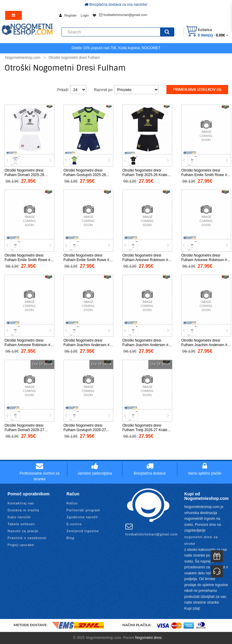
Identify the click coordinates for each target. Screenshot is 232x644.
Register (71, 15)
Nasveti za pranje (23, 531)
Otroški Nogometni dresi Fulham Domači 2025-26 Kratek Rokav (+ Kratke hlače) (29, 175)
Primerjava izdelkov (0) (197, 90)
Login (85, 15)
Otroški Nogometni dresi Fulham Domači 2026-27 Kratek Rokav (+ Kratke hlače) (29, 430)
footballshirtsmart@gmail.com (123, 15)
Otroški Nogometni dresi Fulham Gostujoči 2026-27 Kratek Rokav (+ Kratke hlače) (88, 430)
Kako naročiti (19, 517)
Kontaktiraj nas (21, 503)
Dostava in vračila (23, 510)
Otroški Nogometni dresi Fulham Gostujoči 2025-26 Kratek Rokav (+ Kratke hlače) (88, 175)
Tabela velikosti (21, 524)
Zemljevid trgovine (83, 531)
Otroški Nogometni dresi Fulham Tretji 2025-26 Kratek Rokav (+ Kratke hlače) (146, 175)
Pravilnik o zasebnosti (27, 538)
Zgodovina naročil (82, 517)
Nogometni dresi (148, 638)
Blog (70, 538)
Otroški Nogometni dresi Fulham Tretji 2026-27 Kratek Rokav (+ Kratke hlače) (146, 430)
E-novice (74, 524)
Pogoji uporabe (21, 545)
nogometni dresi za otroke (201, 540)
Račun (72, 503)
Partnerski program (83, 510)
